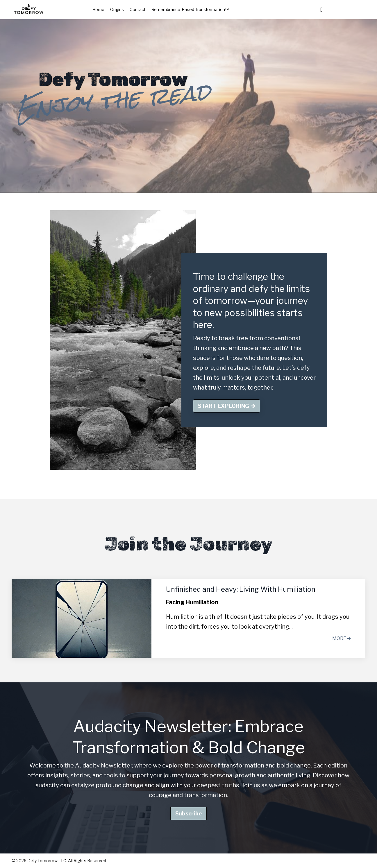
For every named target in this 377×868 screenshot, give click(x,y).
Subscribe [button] (188, 814)
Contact (138, 9)
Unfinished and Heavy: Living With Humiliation (241, 589)
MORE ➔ (342, 638)
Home (98, 9)
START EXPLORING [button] (227, 406)
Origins (117, 9)
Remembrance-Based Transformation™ (190, 9)
